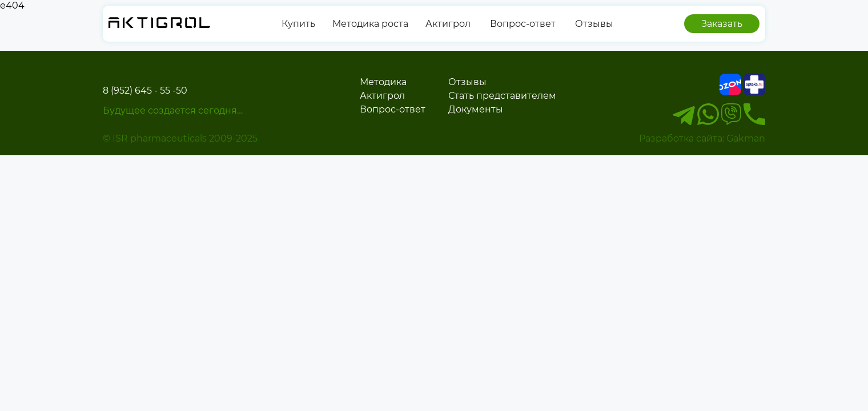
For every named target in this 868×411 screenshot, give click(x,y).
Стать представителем (502, 96)
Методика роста (370, 24)
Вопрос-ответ (522, 24)
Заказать (722, 24)
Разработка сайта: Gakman (702, 138)
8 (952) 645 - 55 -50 (145, 90)
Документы (476, 109)
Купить (298, 24)
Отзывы (593, 24)
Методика (383, 82)
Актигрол (448, 24)
